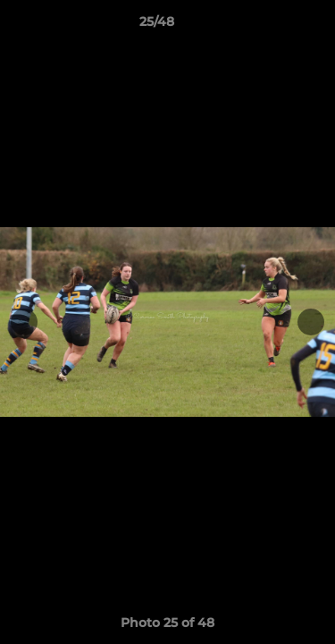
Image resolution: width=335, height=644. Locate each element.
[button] (271, 26)
